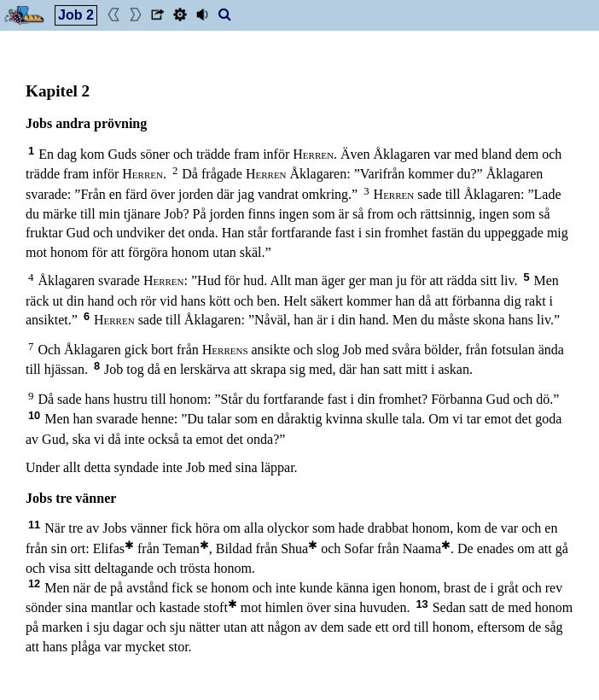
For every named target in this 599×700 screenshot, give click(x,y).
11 (34, 525)
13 (422, 604)
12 (34, 583)
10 (34, 415)
